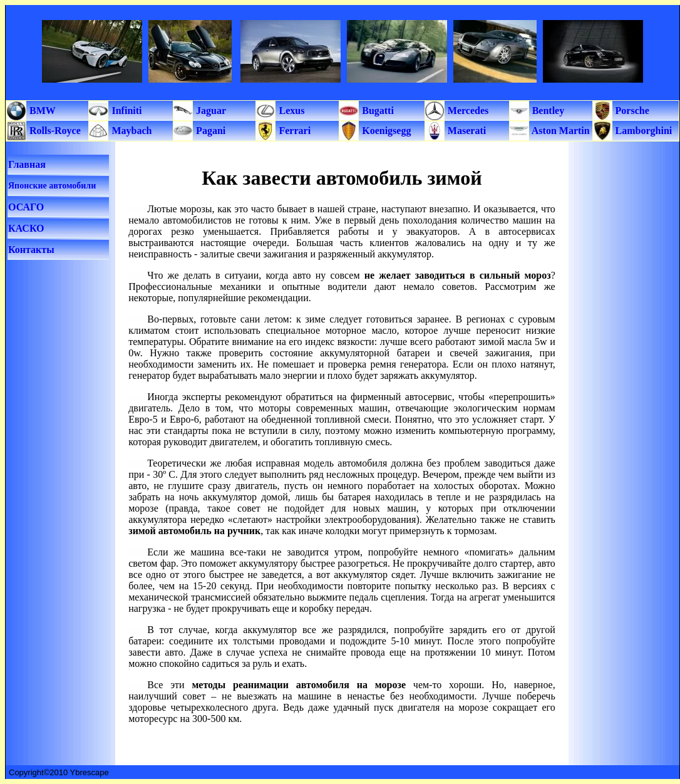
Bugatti (377, 111)
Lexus (290, 111)
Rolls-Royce (54, 131)
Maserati (466, 131)
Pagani (209, 131)
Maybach (130, 131)
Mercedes (467, 111)
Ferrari (293, 131)
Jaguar (210, 111)
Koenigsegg (385, 131)
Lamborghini (643, 131)
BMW (41, 111)
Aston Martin (560, 131)
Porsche (631, 111)
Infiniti (125, 111)
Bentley (547, 111)
